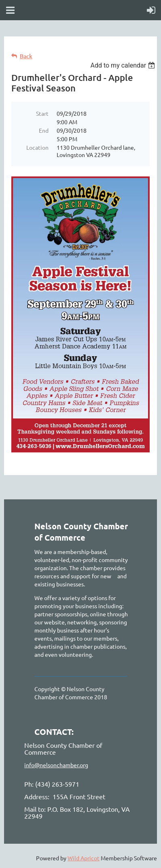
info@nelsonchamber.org (56, 765)
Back (26, 56)
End (44, 130)
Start (42, 113)
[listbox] (124, 65)
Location (37, 147)
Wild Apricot (84, 858)
